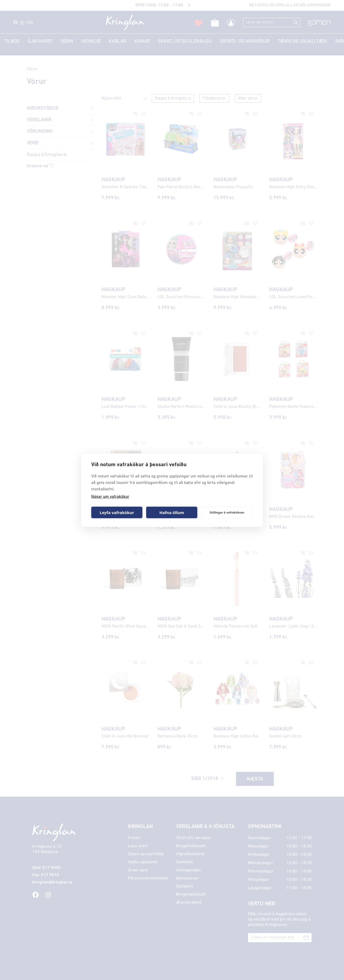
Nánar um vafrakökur (110, 497)
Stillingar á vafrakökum (227, 512)
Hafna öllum (172, 512)
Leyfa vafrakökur (117, 512)
